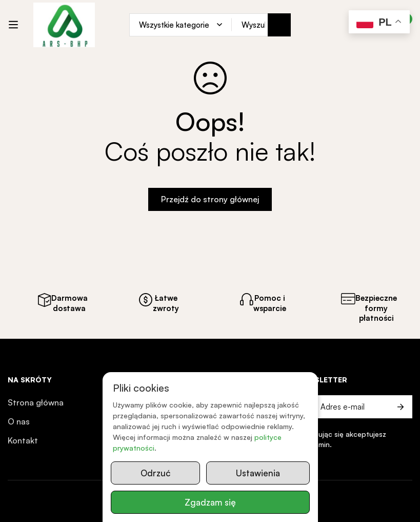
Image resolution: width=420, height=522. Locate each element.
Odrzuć (155, 473)
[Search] (279, 25)
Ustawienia (258, 473)
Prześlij (401, 407)
